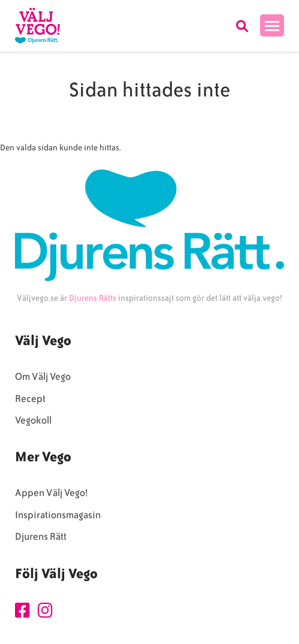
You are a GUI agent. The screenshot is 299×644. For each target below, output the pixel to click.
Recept (30, 399)
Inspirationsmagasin (58, 515)
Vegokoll (33, 420)
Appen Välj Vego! (51, 493)
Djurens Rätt (41, 536)
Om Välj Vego (43, 377)
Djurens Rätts (93, 298)
